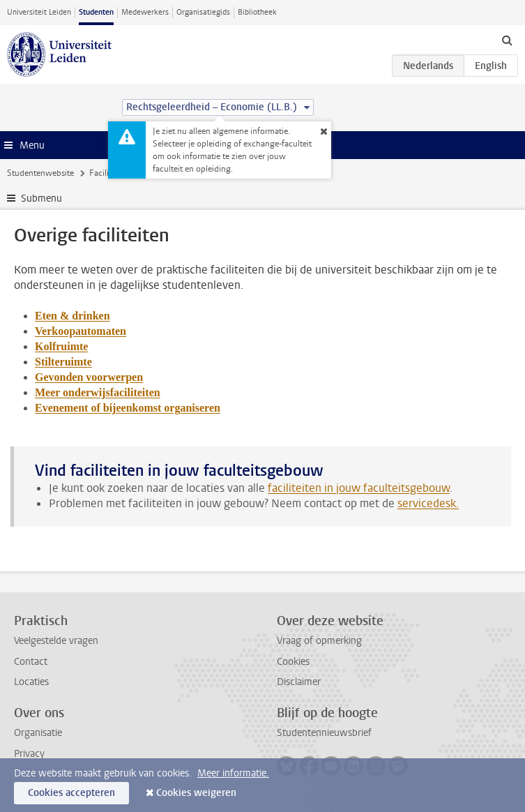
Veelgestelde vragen (56, 641)
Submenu (41, 198)
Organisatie (38, 733)
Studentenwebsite (40, 173)
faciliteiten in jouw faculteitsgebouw (359, 488)
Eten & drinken (73, 316)
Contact (31, 662)
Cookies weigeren (196, 793)
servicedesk (427, 503)
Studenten (96, 12)
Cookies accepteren (71, 793)
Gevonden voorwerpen (89, 377)
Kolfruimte (61, 346)
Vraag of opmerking (319, 641)
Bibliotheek (257, 12)
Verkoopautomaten (81, 331)
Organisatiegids (203, 12)
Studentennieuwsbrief (324, 733)
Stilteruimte (63, 362)
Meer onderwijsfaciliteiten (98, 392)
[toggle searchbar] (507, 40)
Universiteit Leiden (39, 12)
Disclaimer (299, 682)
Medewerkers (145, 12)
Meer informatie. (233, 773)
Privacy (29, 754)
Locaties (31, 682)
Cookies (293, 662)
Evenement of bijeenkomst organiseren (128, 408)
